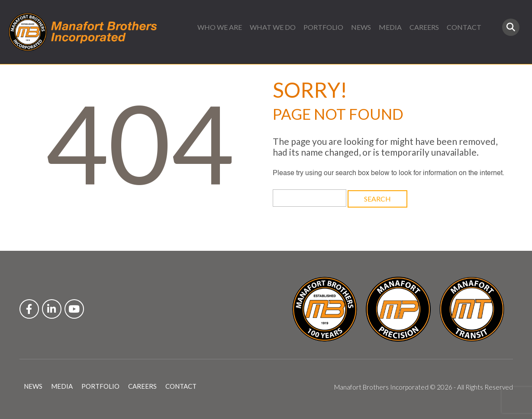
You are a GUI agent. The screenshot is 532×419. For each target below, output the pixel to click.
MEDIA (390, 27)
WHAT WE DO (273, 27)
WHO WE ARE (220, 27)
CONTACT (464, 27)
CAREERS (424, 27)
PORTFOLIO (323, 27)
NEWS (361, 27)
